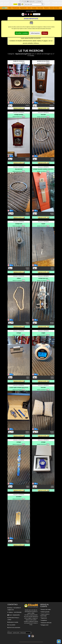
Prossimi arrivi (16, 8)
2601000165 (19, 171)
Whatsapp (39, 1)
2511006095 (19, 281)
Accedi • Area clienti (54, 8)
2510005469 (19, 390)
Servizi (29, 8)
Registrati (46, 8)
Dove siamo (40, 8)
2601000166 (43, 117)
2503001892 (43, 444)
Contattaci (34, 8)
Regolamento (24, 8)
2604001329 (19, 63)
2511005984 (43, 281)
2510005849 (43, 335)
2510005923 (19, 335)
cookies (9, 620)
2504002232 (19, 444)
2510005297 (43, 390)
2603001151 (19, 117)
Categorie (15, 4)
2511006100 (43, 226)
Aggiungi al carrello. (19, 108)
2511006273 (19, 226)
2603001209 (43, 63)
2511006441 (43, 171)
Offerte (10, 8)
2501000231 (19, 499)
